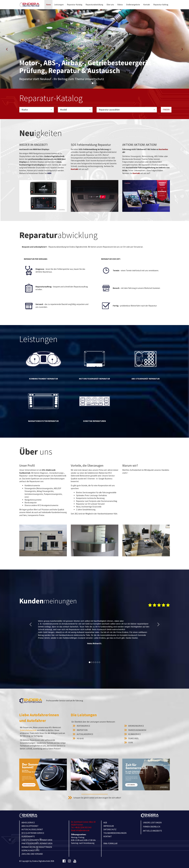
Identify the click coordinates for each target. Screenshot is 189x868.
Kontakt (147, 5)
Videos (120, 5)
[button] (7, 49)
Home (48, 5)
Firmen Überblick (152, 827)
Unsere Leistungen (152, 823)
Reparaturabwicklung (94, 5)
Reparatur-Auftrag (161, 5)
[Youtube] (75, 861)
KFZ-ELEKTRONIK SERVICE (33, 833)
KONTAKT (108, 836)
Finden (166, 110)
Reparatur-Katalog (75, 5)
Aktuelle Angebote (152, 831)
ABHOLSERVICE (28, 823)
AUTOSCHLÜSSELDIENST (32, 829)
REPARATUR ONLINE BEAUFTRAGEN (37, 847)
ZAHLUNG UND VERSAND (32, 854)
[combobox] (37, 110)
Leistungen (59, 5)
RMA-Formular (110, 843)
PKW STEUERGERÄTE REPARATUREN (37, 843)
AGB (105, 823)
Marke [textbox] (25, 110)
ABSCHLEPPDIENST (30, 826)
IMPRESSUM (109, 826)
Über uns (110, 5)
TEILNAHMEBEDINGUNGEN (115, 833)
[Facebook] (64, 861)
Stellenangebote (133, 5)
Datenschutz (110, 829)
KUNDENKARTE (28, 836)
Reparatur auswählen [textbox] (109, 110)
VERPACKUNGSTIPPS (30, 850)
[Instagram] (69, 861)
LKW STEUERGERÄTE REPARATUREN (37, 840)
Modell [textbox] (63, 110)
